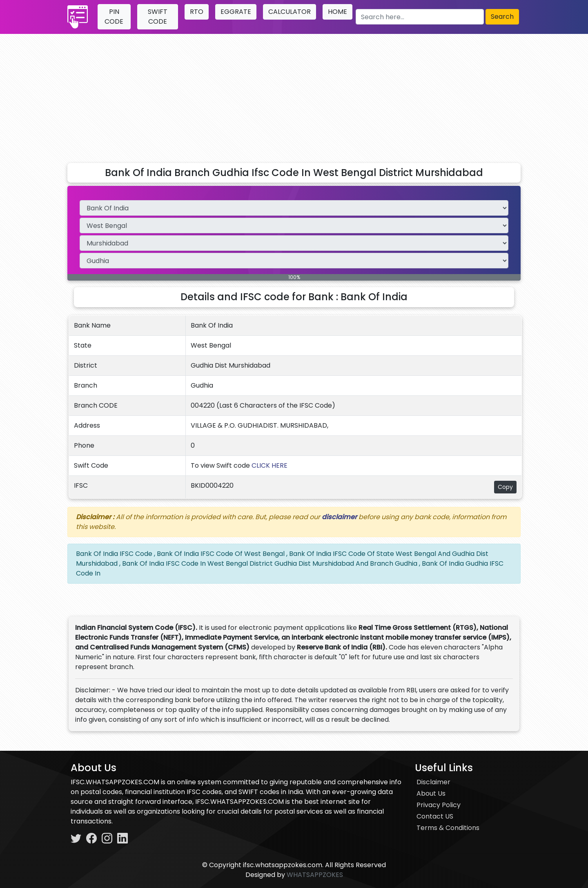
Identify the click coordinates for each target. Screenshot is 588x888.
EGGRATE (236, 12)
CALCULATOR (290, 12)
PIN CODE (114, 17)
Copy (505, 487)
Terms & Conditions (448, 828)
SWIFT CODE (158, 17)
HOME (337, 12)
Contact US (435, 816)
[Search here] (420, 17)
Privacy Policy (439, 805)
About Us (431, 793)
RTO (197, 12)
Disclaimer (433, 782)
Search (502, 17)
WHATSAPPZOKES (315, 875)
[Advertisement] (294, 95)
